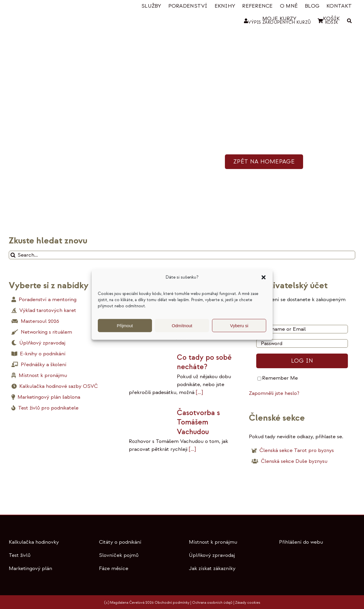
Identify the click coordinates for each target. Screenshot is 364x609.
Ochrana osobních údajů (212, 603)
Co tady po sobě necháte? (204, 362)
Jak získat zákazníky (212, 568)
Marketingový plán (30, 568)
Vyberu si (239, 325)
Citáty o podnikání (120, 542)
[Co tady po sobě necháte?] (150, 367)
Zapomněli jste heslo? (274, 393)
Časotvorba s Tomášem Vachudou (198, 422)
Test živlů (20, 555)
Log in (302, 361)
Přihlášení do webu (301, 542)
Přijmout (125, 325)
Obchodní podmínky (172, 603)
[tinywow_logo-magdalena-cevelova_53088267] (38, 8)
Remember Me (278, 378)
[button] (264, 277)
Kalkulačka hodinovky (34, 542)
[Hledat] (13, 255)
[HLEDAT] (349, 21)
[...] (199, 392)
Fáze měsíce (114, 568)
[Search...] (182, 255)
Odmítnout (182, 325)
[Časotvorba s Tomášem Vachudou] (150, 420)
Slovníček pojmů (119, 555)
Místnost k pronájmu (213, 542)
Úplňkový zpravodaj (212, 555)
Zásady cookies (248, 603)
